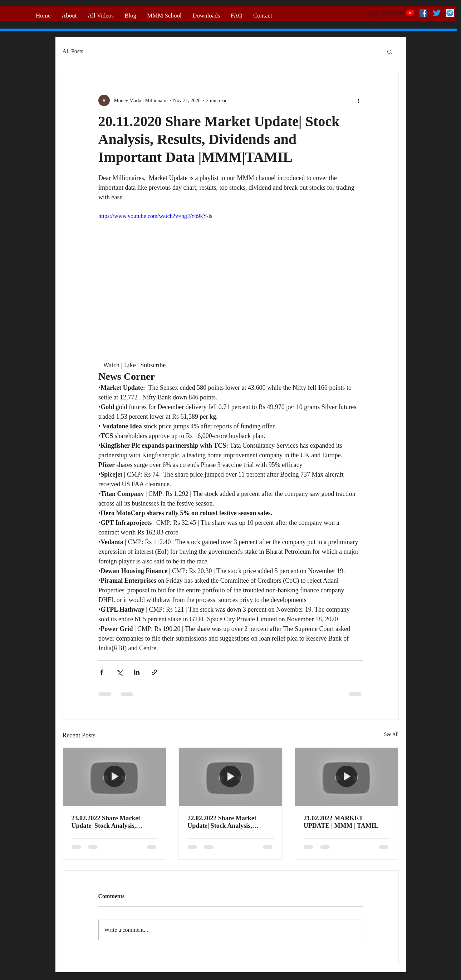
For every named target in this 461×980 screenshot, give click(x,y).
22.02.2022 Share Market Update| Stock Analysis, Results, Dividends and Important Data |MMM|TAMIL (222, 822)
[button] (390, 51)
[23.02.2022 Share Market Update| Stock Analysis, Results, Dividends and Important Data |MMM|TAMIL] (115, 777)
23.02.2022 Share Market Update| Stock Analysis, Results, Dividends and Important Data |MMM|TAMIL (106, 822)
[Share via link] (154, 672)
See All (391, 734)
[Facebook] (423, 13)
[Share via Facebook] (102, 672)
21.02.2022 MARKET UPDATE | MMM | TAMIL (341, 822)
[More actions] (359, 100)
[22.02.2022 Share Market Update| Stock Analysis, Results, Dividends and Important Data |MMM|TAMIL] (230, 777)
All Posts (73, 51)
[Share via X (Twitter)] (119, 672)
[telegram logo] (450, 13)
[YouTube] (410, 13)
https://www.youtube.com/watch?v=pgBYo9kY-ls (155, 216)
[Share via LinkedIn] (137, 672)
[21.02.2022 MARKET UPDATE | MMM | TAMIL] (347, 777)
